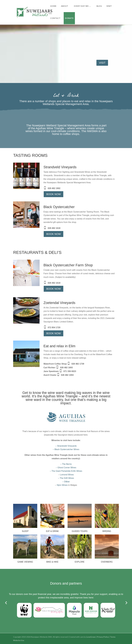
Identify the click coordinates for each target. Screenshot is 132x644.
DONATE (69, 18)
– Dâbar (66, 482)
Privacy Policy (103, 637)
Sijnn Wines (62, 485)
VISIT (109, 6)
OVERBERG (107, 562)
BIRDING (107, 531)
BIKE (49, 562)
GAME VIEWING (25, 562)
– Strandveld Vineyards (66, 446)
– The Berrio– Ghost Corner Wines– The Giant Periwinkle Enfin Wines (66, 468)
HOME (53, 6)
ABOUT (65, 6)
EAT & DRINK (52, 531)
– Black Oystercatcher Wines (66, 449)
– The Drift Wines (66, 478)
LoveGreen (91, 637)
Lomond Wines (67, 475)
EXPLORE (80, 562)
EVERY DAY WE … (82, 6)
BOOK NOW (53, 194)
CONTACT (55, 18)
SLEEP (25, 531)
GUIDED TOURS (80, 531)
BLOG (99, 6)
